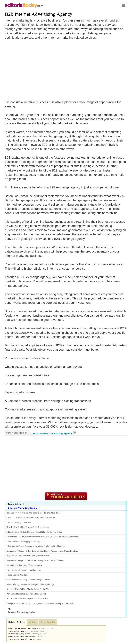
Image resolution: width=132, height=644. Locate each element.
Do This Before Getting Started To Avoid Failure (43, 560)
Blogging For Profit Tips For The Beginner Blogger (28, 556)
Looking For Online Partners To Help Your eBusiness (52, 603)
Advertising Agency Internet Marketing (24, 634)
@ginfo (45, 634)
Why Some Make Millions (17, 594)
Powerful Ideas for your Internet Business (23, 570)
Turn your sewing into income (19, 522)
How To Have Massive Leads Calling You (32, 589)
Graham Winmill (45, 636)
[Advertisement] (33, 68)
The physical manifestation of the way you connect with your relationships (49, 537)
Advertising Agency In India (20, 631)
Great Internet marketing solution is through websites (28, 580)
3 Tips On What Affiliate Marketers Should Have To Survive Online (34, 532)
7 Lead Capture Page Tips (17, 575)
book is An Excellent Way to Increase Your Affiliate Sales (32, 518)
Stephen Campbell (46, 628)
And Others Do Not (38, 594)
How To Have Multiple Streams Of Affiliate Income (28, 527)
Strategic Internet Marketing (18, 603)
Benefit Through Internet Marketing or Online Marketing (30, 584)
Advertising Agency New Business (22, 636)
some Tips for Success (33, 565)
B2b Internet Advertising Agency (39, 14)
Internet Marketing (14, 560)
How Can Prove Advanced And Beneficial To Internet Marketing (33, 513)
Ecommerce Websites (15, 551)
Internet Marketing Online (23, 508)
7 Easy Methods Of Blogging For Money (23, 541)
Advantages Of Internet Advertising (22, 628)
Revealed (10, 589)
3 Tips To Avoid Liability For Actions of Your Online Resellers (52, 551)
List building (12, 537)
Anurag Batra (39, 631)
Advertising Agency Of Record (21, 639)
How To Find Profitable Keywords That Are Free (27, 599)
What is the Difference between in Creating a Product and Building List (36, 546)
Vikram (38, 639)
